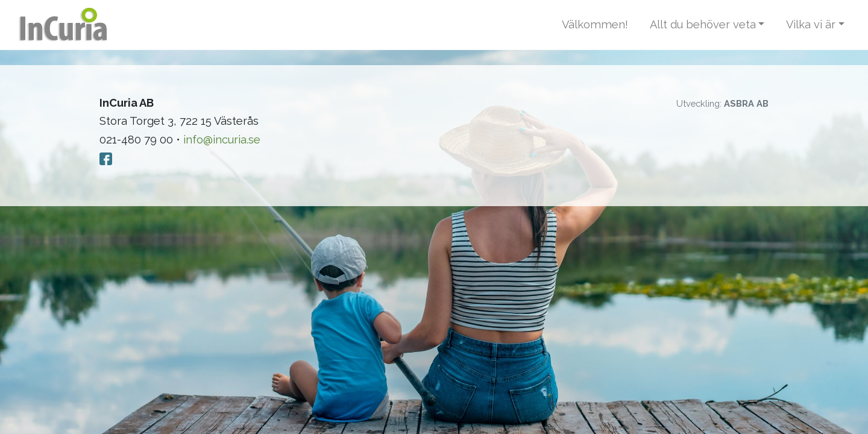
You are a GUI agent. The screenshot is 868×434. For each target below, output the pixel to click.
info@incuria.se (222, 140)
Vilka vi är (811, 24)
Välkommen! (595, 24)
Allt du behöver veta (703, 24)
